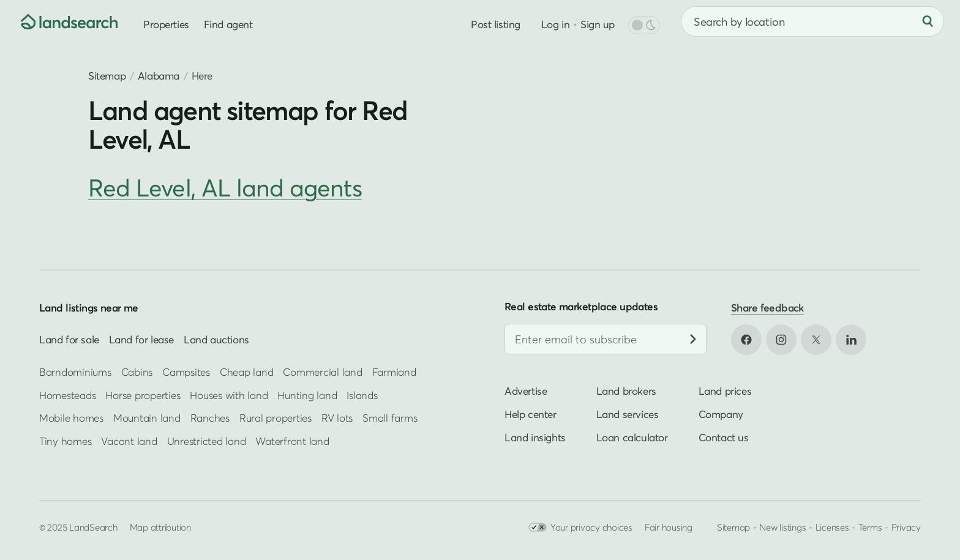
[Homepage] (59, 21)
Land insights (535, 437)
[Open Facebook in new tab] (746, 340)
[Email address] (606, 339)
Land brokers (626, 391)
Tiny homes (65, 441)
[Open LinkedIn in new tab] (851, 340)
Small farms (390, 418)
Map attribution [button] (160, 527)
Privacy (906, 527)
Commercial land (322, 372)
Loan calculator (632, 437)
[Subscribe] (693, 339)
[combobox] (812, 21)
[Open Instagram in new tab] (781, 340)
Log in (555, 24)
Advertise (526, 391)
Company (721, 414)
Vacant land (129, 441)
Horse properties (143, 395)
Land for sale (69, 339)
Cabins (137, 372)
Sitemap (107, 76)
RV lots (337, 418)
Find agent (228, 24)
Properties (166, 24)
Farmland (394, 372)
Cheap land (246, 372)
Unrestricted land (207, 441)
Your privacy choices (580, 527)
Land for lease (141, 339)
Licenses (832, 527)
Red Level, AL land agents (225, 188)
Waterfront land (292, 441)
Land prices (725, 391)
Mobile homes (71, 418)
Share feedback (767, 308)
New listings (782, 527)
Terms (870, 527)
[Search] (928, 21)
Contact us (724, 437)
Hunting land (307, 395)
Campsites (186, 372)
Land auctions (216, 339)
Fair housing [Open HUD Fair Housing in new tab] (669, 527)
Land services (628, 414)
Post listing (496, 24)
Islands (362, 395)
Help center (531, 414)
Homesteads (67, 395)
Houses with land (229, 395)
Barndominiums (75, 372)
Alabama (159, 76)
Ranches (210, 418)
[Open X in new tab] (816, 340)
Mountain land (147, 418)
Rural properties (276, 418)
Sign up (598, 24)
